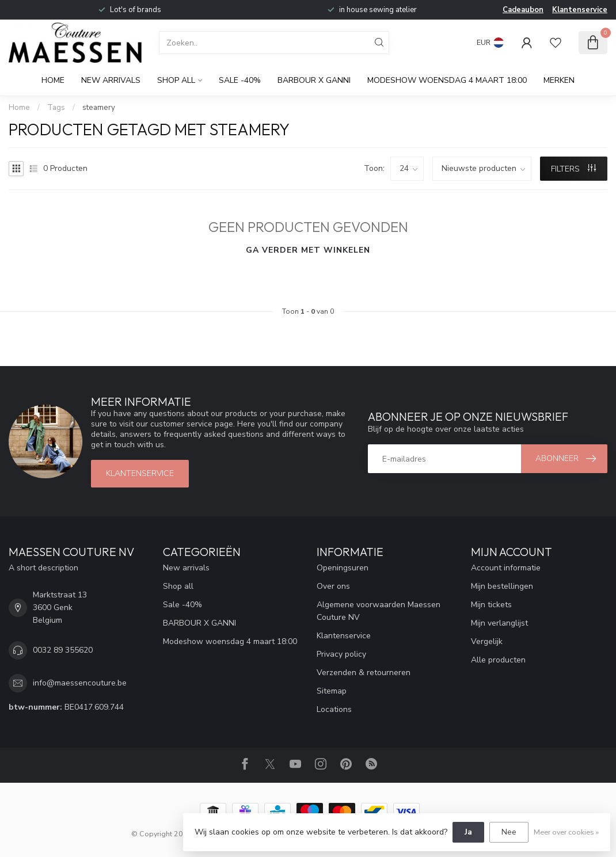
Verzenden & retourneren (364, 673)
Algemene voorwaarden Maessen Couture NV (379, 611)
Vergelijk (487, 641)
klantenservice (140, 473)
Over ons (333, 586)
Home (53, 80)
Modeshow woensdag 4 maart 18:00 (447, 80)
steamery (99, 108)
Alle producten (498, 660)
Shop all (176, 80)
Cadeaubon (523, 10)
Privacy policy (341, 654)
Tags (56, 108)
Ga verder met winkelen (308, 250)
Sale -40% (240, 80)
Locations (334, 709)
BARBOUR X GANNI (314, 80)
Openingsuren (343, 568)
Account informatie (506, 568)
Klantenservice (580, 10)
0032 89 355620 (63, 650)
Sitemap (332, 691)
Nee (509, 832)
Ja (468, 832)
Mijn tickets (491, 605)
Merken (559, 80)
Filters (573, 169)
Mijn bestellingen (502, 586)
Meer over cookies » (566, 832)
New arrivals (111, 80)
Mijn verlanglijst (499, 623)
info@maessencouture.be (80, 683)
